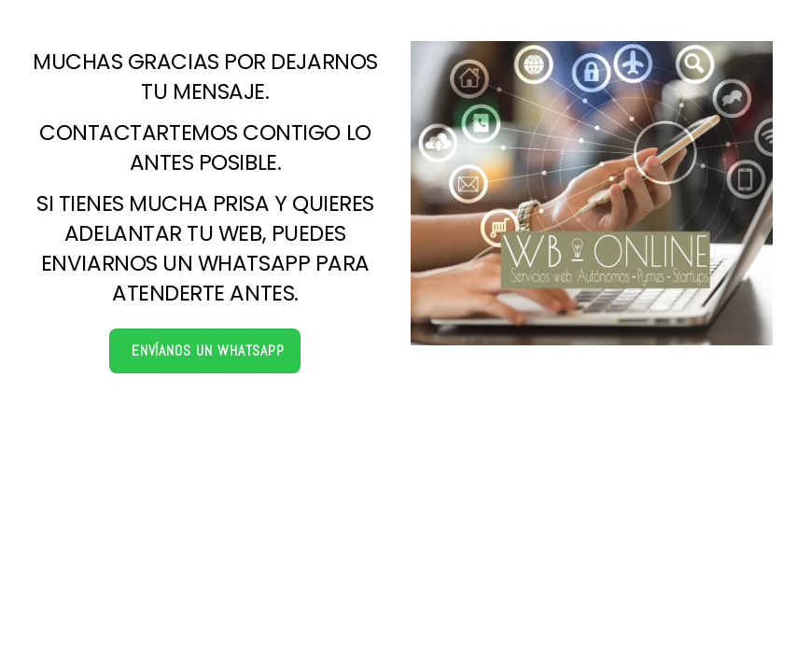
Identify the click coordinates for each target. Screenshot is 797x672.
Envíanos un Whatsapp (208, 351)
